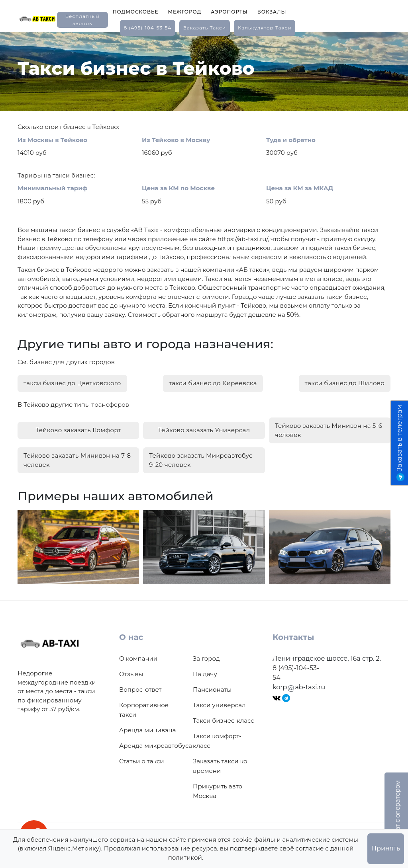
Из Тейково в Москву (176, 140)
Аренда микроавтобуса (156, 746)
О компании (138, 658)
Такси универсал (219, 705)
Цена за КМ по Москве (178, 188)
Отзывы (131, 674)
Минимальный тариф (53, 188)
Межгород (184, 12)
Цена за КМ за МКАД (300, 188)
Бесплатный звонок (82, 20)
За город (206, 658)
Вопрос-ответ (140, 690)
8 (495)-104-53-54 (148, 28)
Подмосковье (136, 12)
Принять (386, 848)
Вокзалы (272, 12)
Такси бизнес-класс (224, 721)
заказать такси (205, 28)
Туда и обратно (291, 140)
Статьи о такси (142, 761)
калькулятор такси (265, 28)
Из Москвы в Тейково (52, 140)
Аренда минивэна (147, 730)
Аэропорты (229, 12)
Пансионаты (212, 690)
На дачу (205, 674)
